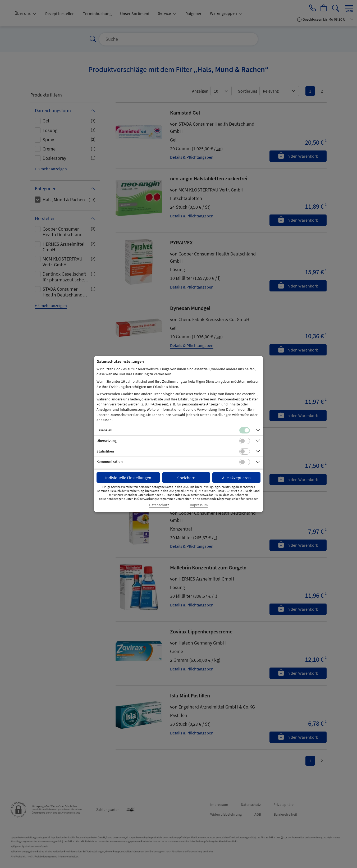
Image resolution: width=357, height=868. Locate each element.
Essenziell (104, 430)
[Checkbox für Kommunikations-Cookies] (245, 462)
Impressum (199, 505)
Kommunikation (110, 462)
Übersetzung (107, 441)
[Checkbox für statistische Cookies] (245, 451)
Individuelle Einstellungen (128, 478)
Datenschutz (159, 505)
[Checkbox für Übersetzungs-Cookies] (245, 441)
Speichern (186, 478)
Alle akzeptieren (236, 478)
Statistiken (105, 451)
